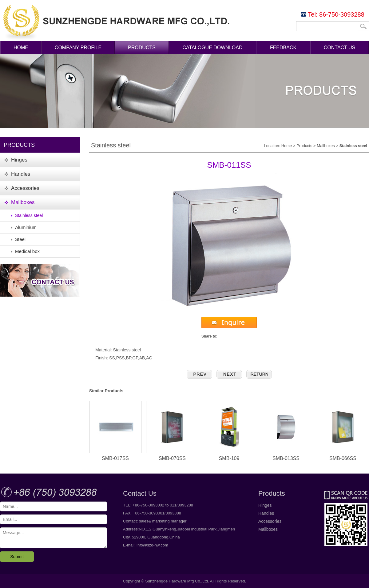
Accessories (270, 521)
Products (142, 48)
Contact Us (340, 48)
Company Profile (78, 48)
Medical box (27, 251)
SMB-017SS (115, 431)
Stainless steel (29, 215)
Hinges (265, 505)
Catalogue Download (213, 48)
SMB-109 (229, 431)
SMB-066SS (343, 431)
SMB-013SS (286, 431)
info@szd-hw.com (152, 545)
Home (21, 48)
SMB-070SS (172, 431)
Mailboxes (326, 146)
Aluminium (26, 227)
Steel (20, 239)
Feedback (283, 48)
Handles (266, 513)
